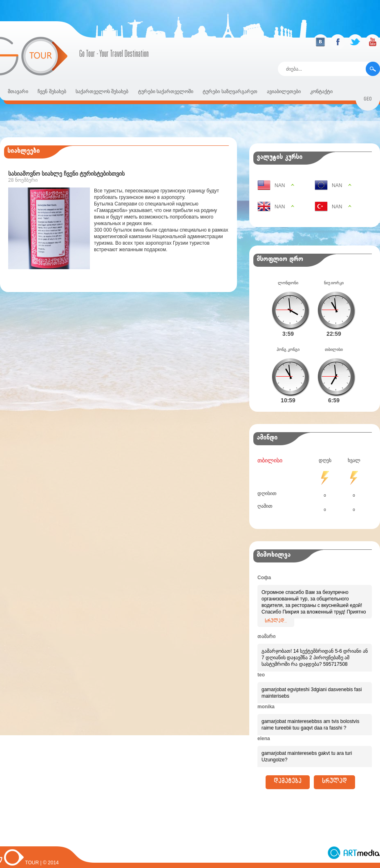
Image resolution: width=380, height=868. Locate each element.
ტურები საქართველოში (166, 91)
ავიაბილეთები (284, 91)
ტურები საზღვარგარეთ (230, 91)
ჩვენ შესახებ (52, 91)
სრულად (334, 769)
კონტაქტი (321, 91)
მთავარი (18, 91)
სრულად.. (276, 609)
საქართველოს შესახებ (102, 91)
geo (368, 100)
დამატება (288, 769)
